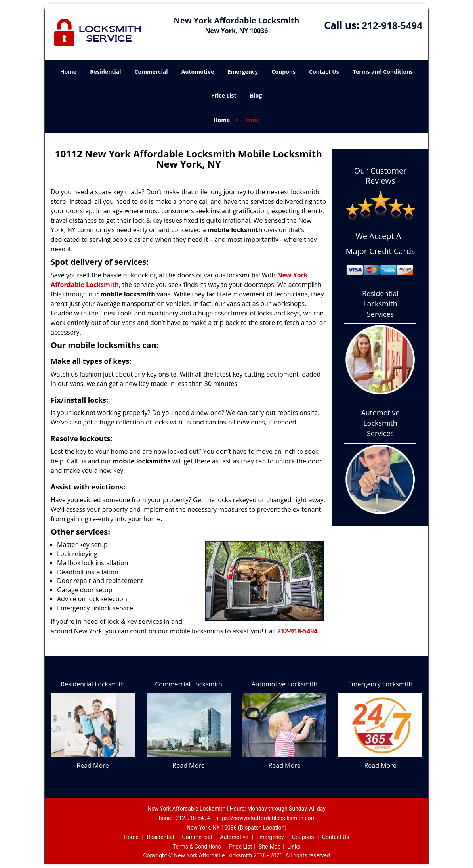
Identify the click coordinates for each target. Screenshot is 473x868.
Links (294, 847)
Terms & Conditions (197, 847)
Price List (224, 95)
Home (68, 72)
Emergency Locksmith (380, 684)
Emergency (243, 72)
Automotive (198, 72)
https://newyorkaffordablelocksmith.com (265, 818)
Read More (93, 765)
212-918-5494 (392, 25)
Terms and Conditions (383, 72)
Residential (105, 72)
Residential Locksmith (93, 684)
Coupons (283, 72)
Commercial (151, 72)
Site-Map (270, 847)
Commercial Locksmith (189, 684)
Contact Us (324, 72)
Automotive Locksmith (285, 684)
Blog (256, 95)
